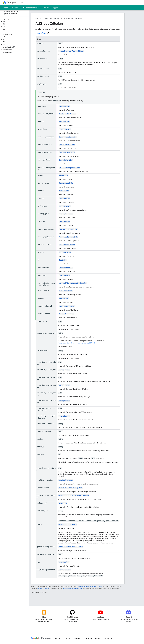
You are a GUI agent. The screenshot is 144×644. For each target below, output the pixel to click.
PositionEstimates (65, 480)
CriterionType (64, 562)
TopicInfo (63, 260)
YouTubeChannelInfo (67, 306)
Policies (46, 8)
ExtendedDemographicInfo (70, 168)
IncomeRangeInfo (66, 183)
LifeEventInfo (65, 206)
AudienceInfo (64, 122)
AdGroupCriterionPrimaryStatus (70, 488)
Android (58, 638)
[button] (14, 21)
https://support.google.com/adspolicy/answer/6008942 (76, 343)
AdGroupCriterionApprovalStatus (71, 51)
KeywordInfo (64, 191)
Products (45, 18)
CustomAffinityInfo (67, 145)
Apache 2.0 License (43, 589)
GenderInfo (64, 175)
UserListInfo (64, 275)
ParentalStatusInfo (67, 245)
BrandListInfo (65, 129)
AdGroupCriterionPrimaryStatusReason (73, 495)
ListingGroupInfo (66, 214)
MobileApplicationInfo (68, 237)
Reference (79, 18)
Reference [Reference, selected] (16, 8)
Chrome (68, 638)
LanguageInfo (64, 198)
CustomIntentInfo (66, 160)
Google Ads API (55, 18)
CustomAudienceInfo (67, 152)
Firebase (77, 638)
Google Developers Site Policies (72, 589)
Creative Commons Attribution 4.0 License (89, 586)
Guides (5, 8)
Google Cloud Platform (92, 638)
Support (55, 8)
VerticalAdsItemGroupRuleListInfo (73, 283)
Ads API (15, 3)
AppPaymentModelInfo (68, 114)
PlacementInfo (65, 252)
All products (108, 638)
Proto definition (42, 33)
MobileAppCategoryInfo (68, 229)
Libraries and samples (31, 8)
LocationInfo (64, 222)
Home (37, 18)
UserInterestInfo (66, 268)
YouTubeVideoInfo (66, 314)
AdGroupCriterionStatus (67, 525)
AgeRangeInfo (64, 106)
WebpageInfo (64, 298)
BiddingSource (64, 370)
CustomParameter (64, 570)
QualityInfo (62, 503)
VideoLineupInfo (66, 291)
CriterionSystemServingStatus (70, 547)
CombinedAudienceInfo (68, 137)
